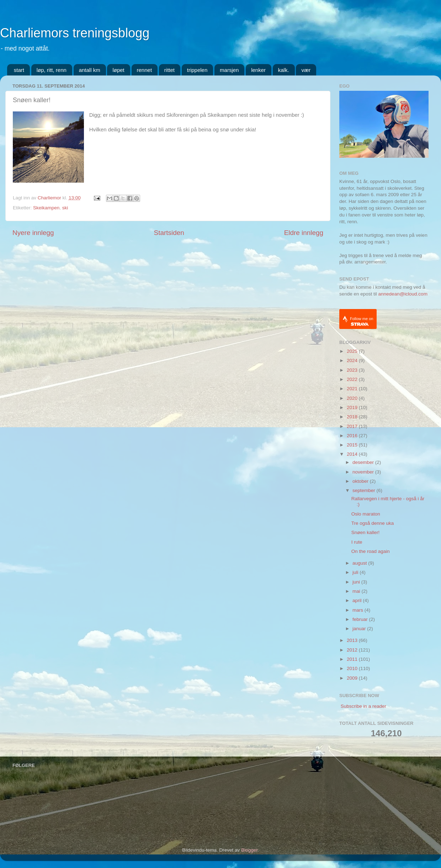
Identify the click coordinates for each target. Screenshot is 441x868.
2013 (353, 640)
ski (65, 208)
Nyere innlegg (33, 233)
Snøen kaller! (366, 532)
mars (358, 610)
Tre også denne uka (373, 523)
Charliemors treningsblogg (75, 33)
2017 (353, 426)
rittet (169, 70)
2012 (353, 650)
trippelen (197, 70)
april (358, 600)
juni (357, 582)
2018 (353, 417)
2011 (353, 659)
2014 (353, 454)
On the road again (371, 551)
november (364, 472)
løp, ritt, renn (52, 70)
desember (364, 462)
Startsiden (169, 233)
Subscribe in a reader (363, 706)
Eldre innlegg (304, 233)
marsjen (229, 70)
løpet (118, 70)
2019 (353, 407)
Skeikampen (46, 208)
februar (361, 619)
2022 (353, 379)
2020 (353, 398)
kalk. (284, 70)
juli (356, 572)
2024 (353, 360)
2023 (353, 370)
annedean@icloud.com (403, 294)
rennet (145, 70)
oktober (361, 481)
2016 (353, 436)
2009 (353, 678)
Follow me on (362, 321)
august (360, 563)
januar (360, 629)
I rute (357, 542)
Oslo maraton (366, 514)
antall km (90, 70)
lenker (258, 70)
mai (357, 591)
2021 (353, 389)
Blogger (249, 850)
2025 (353, 351)
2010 (353, 668)
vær (306, 70)
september (365, 490)
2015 (353, 445)
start (19, 70)
